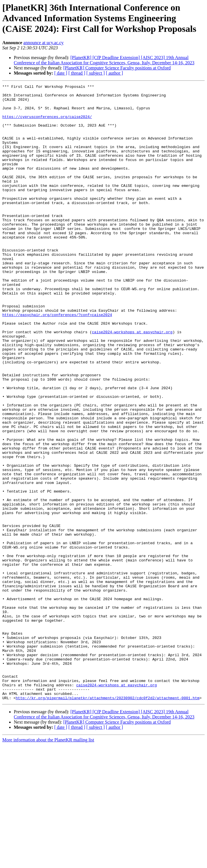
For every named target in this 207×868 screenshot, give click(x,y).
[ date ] (61, 73)
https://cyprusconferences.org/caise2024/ (47, 123)
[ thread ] (77, 73)
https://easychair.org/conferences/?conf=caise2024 (57, 361)
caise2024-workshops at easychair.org (132, 382)
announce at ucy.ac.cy (43, 43)
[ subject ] (96, 73)
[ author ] (115, 73)
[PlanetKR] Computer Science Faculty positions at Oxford (117, 68)
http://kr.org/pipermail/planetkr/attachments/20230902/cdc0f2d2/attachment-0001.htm (108, 821)
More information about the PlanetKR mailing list (48, 863)
